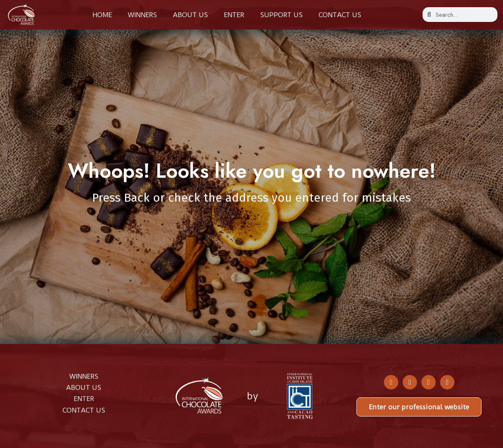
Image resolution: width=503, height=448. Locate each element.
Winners (142, 15)
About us (190, 15)
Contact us (340, 15)
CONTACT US (84, 410)
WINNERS (84, 376)
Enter (234, 15)
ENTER (84, 399)
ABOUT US (84, 387)
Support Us (281, 15)
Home (102, 15)
